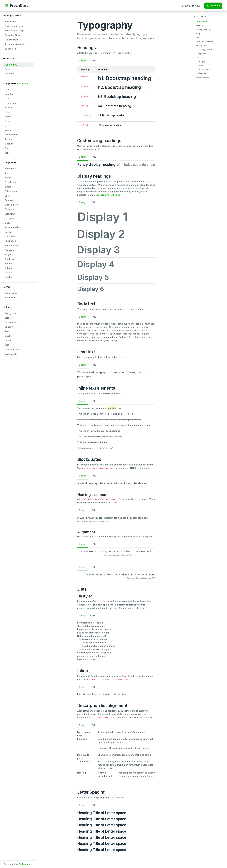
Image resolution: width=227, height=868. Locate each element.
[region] (19, 434)
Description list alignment (205, 71)
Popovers (10, 250)
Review (8, 139)
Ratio (7, 331)
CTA (7, 98)
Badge (8, 178)
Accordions (10, 169)
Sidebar (9, 144)
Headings (200, 25)
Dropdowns (11, 214)
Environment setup (14, 26)
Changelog (10, 49)
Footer (8, 117)
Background (11, 313)
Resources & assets (15, 44)
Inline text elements (204, 41)
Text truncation (13, 349)
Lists (198, 57)
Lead (198, 37)
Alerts (8, 173)
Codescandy (25, 864)
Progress (9, 254)
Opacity (9, 327)
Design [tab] (83, 61)
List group (10, 218)
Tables (8, 268)
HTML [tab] (93, 61)
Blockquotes (201, 45)
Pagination (10, 241)
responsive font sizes (109, 195)
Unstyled (202, 61)
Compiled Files (12, 35)
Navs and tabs (12, 227)
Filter (7, 112)
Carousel (9, 200)
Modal (8, 223)
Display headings (203, 29)
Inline (200, 65)
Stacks (8, 336)
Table (8, 153)
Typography (11, 65)
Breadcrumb (11, 182)
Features (9, 108)
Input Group (11, 297)
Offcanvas (10, 236)
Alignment (203, 53)
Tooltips (9, 277)
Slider (8, 148)
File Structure (12, 40)
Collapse (9, 209)
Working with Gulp (14, 31)
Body (198, 33)
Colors (8, 69)
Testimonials (11, 135)
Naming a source (206, 49)
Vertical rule (11, 354)
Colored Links (12, 322)
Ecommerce (11, 103)
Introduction (11, 22)
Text (7, 345)
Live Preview (191, 6)
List (6, 126)
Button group (11, 191)
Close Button (11, 205)
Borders (9, 318)
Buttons (9, 187)
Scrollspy (9, 259)
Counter (9, 94)
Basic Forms (11, 293)
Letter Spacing (202, 77)
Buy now (213, 6)
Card (7, 90)
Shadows (9, 74)
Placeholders (11, 245)
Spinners (9, 263)
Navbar (8, 130)
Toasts (8, 273)
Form (7, 121)
